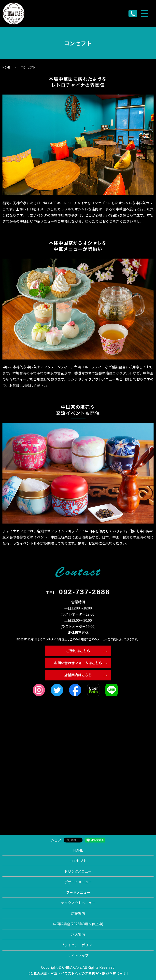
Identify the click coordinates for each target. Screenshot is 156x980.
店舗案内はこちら (78, 675)
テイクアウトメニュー (78, 903)
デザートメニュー (78, 882)
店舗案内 (78, 913)
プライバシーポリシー (78, 945)
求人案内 (78, 934)
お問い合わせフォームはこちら (78, 663)
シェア (56, 840)
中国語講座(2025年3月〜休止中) (78, 924)
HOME (7, 67)
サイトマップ (78, 955)
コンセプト (78, 861)
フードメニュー (78, 892)
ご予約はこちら (78, 651)
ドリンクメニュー (78, 871)
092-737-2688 (85, 592)
